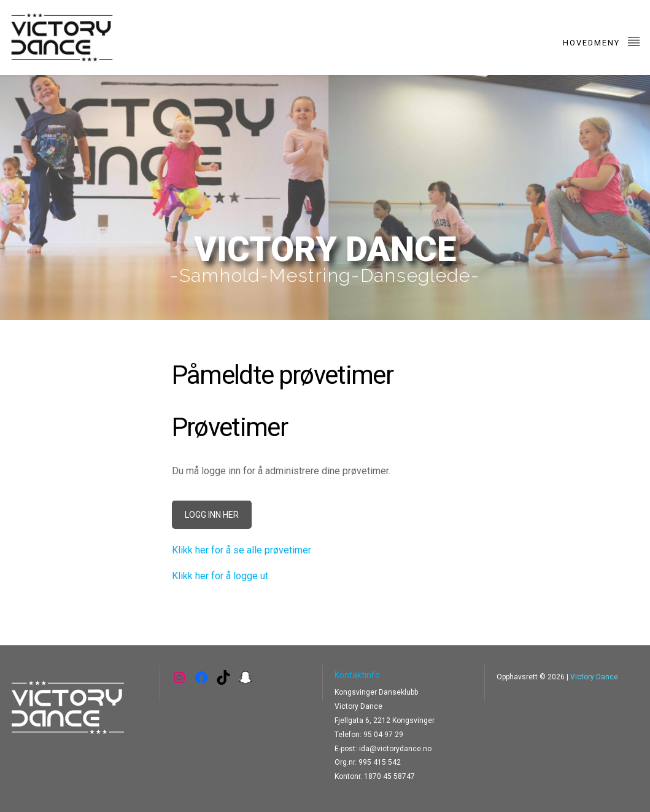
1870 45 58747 (389, 776)
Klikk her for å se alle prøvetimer (242, 550)
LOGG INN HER (212, 515)
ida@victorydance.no (395, 749)
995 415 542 (380, 762)
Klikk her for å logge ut (220, 576)
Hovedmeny (602, 41)
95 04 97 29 (383, 735)
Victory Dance (594, 677)
